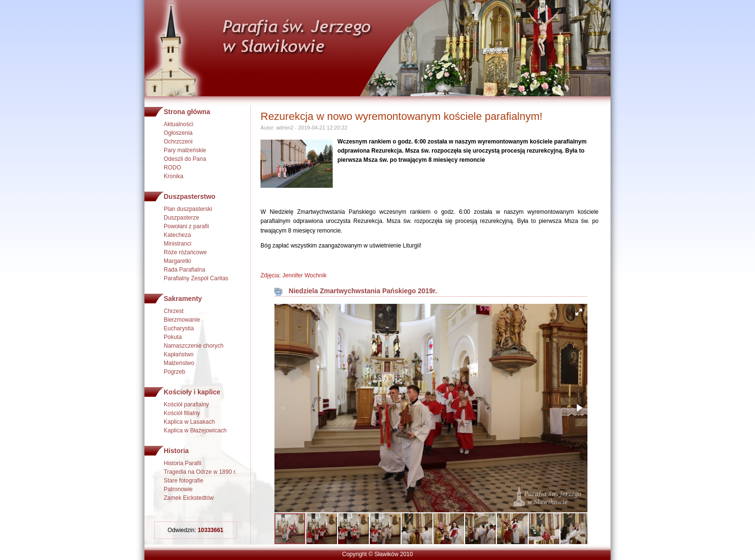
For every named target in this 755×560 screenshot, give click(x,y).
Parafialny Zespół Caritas (196, 278)
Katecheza (177, 235)
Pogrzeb (175, 372)
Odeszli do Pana (185, 159)
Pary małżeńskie (185, 150)
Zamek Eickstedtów (189, 498)
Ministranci (177, 244)
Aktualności (178, 124)
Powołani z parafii (186, 226)
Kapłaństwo (179, 354)
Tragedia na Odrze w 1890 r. (200, 472)
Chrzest (174, 311)
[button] (579, 312)
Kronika (174, 176)
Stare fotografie (183, 481)
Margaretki (177, 261)
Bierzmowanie (182, 320)
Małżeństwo (179, 363)
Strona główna (187, 112)
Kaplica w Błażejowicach (195, 430)
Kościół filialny (182, 413)
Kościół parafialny (186, 404)
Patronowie (178, 489)
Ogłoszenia (178, 133)
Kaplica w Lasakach (189, 422)
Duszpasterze (181, 218)
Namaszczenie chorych (194, 346)
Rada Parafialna (184, 270)
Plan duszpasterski (188, 209)
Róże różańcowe (185, 252)
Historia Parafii (182, 463)
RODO (172, 168)
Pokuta (173, 337)
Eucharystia (179, 328)
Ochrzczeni (178, 142)
